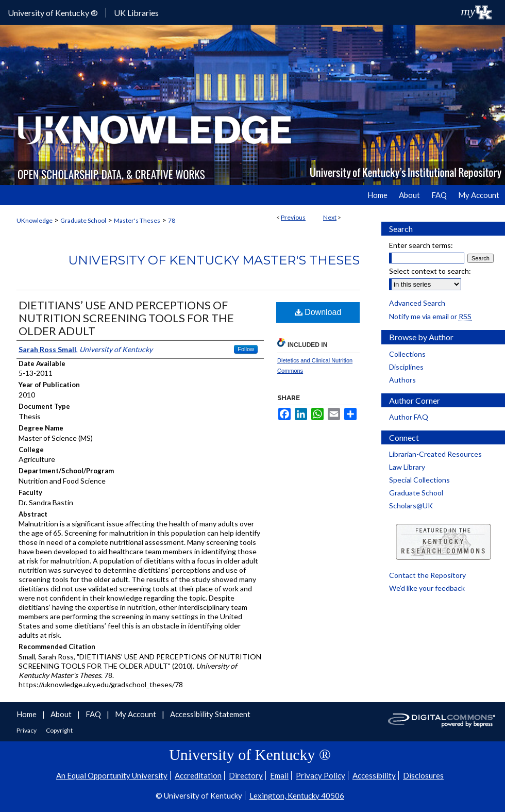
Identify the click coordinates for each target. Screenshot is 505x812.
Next (330, 217)
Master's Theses (137, 220)
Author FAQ (409, 417)
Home (27, 714)
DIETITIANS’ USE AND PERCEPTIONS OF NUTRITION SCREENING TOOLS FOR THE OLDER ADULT (126, 318)
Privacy (27, 730)
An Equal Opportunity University (112, 775)
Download (318, 312)
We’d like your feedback (427, 588)
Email (279, 775)
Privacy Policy (321, 775)
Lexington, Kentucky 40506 (297, 796)
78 (172, 220)
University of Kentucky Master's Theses (214, 260)
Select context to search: (430, 271)
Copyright (59, 730)
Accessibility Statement (210, 714)
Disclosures (423, 775)
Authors (402, 380)
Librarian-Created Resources (435, 454)
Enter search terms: (421, 245)
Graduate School (83, 220)
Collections (407, 354)
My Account (136, 714)
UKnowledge (35, 220)
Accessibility (374, 775)
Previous (293, 217)
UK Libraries (136, 13)
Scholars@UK (411, 506)
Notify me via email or (430, 316)
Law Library (407, 467)
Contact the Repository (427, 575)
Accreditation (198, 775)
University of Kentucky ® (53, 13)
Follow (246, 349)
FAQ (94, 714)
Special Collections (419, 480)
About (62, 714)
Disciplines (406, 367)
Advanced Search (417, 303)
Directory (246, 775)
